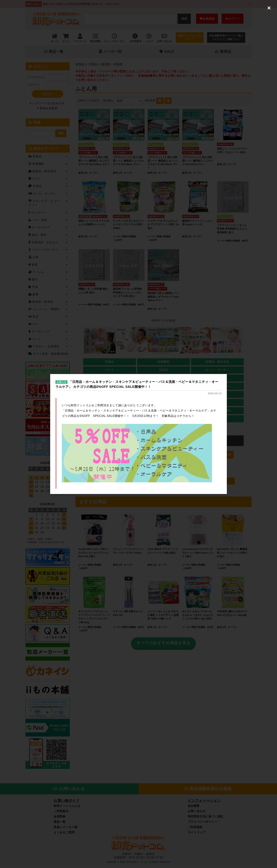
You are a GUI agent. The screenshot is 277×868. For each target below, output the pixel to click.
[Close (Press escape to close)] (269, 8)
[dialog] (138, 434)
